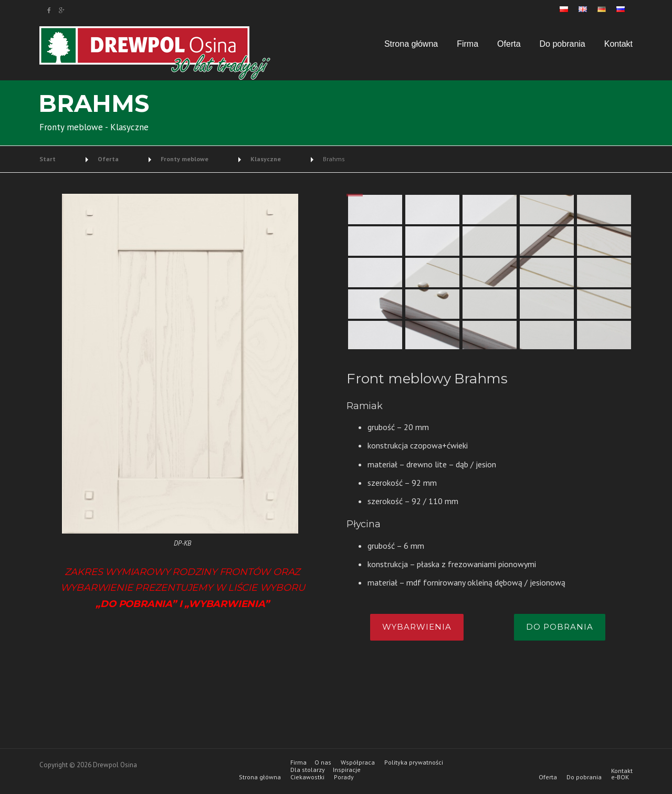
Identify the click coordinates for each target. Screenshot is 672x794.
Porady (344, 777)
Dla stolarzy (308, 770)
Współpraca (358, 762)
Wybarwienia (417, 627)
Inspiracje (347, 770)
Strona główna (411, 44)
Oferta (509, 44)
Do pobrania (563, 44)
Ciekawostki (307, 777)
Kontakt (618, 44)
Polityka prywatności (414, 762)
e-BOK (620, 777)
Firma (468, 44)
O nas (323, 762)
